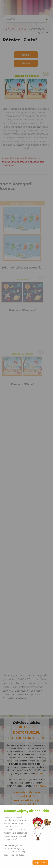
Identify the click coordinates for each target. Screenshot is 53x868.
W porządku (40, 863)
